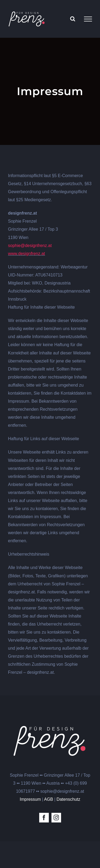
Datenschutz (68, 799)
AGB (49, 799)
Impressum (30, 799)
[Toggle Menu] (88, 19)
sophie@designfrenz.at (30, 246)
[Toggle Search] (73, 19)
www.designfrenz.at (27, 254)
